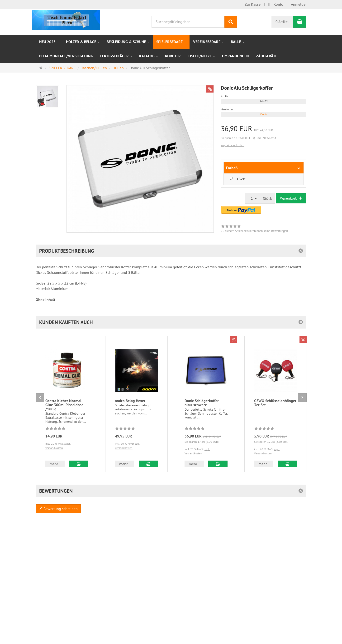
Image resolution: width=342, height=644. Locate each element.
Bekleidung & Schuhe (128, 42)
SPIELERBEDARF (171, 42)
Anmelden (299, 4)
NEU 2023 (49, 42)
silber (241, 178)
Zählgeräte (267, 56)
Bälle (238, 42)
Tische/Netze (201, 56)
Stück (267, 198)
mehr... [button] (55, 464)
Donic (264, 114)
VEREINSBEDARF (208, 42)
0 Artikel (282, 22)
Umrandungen (235, 56)
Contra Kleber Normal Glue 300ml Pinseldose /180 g (64, 405)
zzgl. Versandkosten (233, 145)
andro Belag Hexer (130, 401)
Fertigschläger (116, 56)
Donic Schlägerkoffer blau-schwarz (202, 403)
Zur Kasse (253, 4)
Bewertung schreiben (58, 509)
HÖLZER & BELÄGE (83, 42)
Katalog (149, 56)
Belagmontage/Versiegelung (66, 56)
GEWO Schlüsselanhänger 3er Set (275, 403)
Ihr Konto (276, 4)
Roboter (173, 56)
